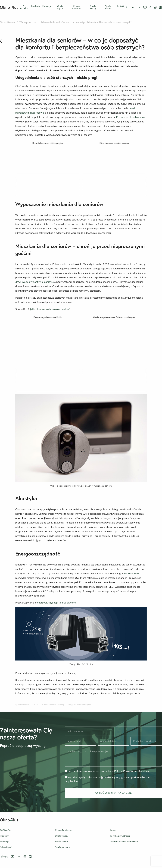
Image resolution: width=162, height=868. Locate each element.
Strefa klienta (108, 7)
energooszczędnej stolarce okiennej (57, 602)
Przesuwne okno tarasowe (131, 117)
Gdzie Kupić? (60, 7)
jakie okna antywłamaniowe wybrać (50, 309)
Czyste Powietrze (76, 7)
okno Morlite (131, 573)
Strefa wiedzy (93, 7)
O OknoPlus (23, 7)
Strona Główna (7, 22)
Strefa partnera (62, 847)
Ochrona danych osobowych (124, 842)
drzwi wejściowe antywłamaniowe (34, 282)
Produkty (36, 6)
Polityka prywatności (120, 836)
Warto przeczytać (28, 22)
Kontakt (120, 6)
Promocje (47, 6)
